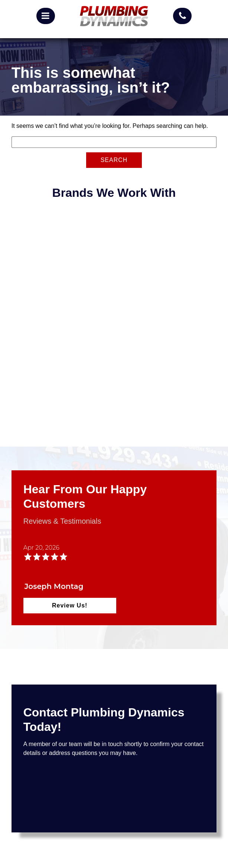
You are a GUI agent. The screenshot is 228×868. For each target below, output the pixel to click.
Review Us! (70, 605)
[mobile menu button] (46, 16)
